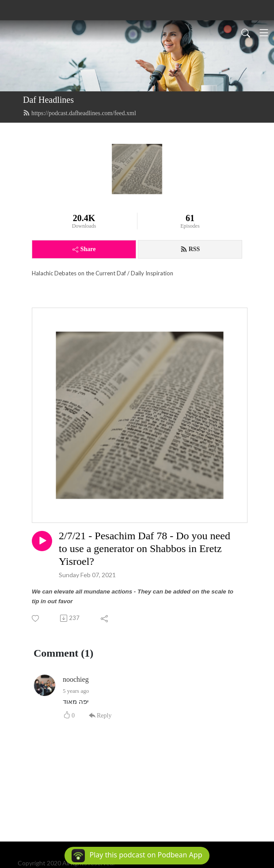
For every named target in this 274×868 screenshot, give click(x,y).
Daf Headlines (48, 100)
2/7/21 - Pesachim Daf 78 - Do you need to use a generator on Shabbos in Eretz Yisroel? (145, 549)
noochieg (76, 679)
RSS (190, 249)
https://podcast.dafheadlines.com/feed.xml (80, 113)
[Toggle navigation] (264, 33)
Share (84, 249)
